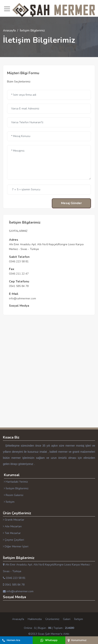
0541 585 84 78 (19, 286)
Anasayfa (9, 31)
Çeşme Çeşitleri (13, 540)
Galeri (67, 619)
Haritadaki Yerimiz (16, 482)
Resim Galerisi (14, 495)
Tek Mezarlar (12, 533)
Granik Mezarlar (14, 520)
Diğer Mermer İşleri (16, 546)
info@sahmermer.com (22, 298)
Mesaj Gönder (71, 203)
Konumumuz (77, 640)
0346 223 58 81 (19, 261)
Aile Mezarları (12, 526)
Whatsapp (49, 640)
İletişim (9, 502)
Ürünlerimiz (52, 619)
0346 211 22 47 (19, 274)
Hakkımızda (35, 619)
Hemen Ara (11, 640)
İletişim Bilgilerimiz (16, 488)
